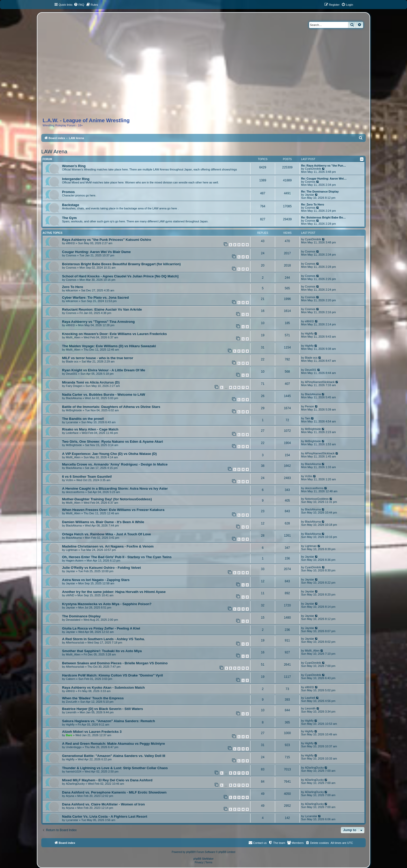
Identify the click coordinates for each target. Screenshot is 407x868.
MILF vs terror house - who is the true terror (98, 358)
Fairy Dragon (74, 386)
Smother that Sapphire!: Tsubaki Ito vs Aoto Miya (102, 651)
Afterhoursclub (75, 643)
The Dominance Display (81, 616)
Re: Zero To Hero (313, 204)
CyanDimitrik (313, 169)
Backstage (71, 205)
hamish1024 (74, 771)
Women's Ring (74, 166)
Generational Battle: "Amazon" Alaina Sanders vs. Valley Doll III (114, 756)
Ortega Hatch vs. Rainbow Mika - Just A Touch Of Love (106, 534)
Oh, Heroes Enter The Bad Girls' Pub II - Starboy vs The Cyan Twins (117, 557)
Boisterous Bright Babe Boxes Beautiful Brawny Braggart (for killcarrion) (121, 264)
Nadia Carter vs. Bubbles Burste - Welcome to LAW (104, 395)
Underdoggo (74, 747)
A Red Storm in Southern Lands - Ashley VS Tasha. (103, 639)
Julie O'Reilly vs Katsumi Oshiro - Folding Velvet (101, 568)
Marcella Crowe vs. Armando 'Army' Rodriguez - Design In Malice (115, 464)
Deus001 (72, 374)
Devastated (73, 620)
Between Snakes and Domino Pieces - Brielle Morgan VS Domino (115, 663)
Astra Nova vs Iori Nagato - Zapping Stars (96, 580)
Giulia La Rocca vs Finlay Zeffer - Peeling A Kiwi (101, 628)
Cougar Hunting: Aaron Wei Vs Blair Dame (96, 252)
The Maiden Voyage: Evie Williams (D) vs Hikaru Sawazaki (109, 346)
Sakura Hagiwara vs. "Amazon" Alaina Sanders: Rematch (108, 721)
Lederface (72, 433)
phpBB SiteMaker (203, 859)
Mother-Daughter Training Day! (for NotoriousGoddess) (107, 499)
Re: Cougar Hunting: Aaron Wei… (324, 179)
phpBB (190, 852)
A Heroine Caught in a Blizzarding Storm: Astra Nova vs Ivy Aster (115, 488)
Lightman (72, 550)
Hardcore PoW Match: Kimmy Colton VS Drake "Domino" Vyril (113, 675)
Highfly (309, 333)
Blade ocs (72, 361)
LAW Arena (54, 152)
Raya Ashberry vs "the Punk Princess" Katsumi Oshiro (107, 240)
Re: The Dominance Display (320, 192)
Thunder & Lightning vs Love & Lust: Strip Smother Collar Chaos (115, 768)
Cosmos (310, 182)
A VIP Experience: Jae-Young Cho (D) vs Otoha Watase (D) (109, 454)
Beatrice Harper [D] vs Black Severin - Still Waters (103, 709)
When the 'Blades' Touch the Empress (93, 698)
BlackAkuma (74, 398)
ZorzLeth (72, 702)
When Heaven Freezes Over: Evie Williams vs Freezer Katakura (113, 510)
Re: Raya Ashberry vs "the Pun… (324, 166)
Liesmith (71, 712)
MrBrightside (74, 410)
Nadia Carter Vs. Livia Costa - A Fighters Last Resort (105, 816)
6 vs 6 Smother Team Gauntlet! (87, 477)
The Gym (69, 218)
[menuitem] (79, 5)
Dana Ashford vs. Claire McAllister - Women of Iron (103, 804)
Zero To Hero (73, 287)
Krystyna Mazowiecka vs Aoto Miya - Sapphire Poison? (107, 604)
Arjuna (70, 796)
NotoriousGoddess (317, 499)
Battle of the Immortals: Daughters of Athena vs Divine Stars (111, 407)
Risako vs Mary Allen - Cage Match (90, 429)
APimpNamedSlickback (320, 382)
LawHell (310, 698)
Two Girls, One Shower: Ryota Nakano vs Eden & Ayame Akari (113, 442)
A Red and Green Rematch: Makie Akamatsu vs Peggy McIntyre (113, 744)
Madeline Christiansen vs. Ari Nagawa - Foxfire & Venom (108, 546)
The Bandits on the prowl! (83, 419)
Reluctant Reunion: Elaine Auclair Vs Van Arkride (102, 309)
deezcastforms (75, 492)
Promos (68, 192)
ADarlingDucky (314, 768)
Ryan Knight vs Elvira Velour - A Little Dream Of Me (104, 370)
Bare (69, 735)
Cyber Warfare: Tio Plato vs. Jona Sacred (95, 298)
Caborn (71, 679)
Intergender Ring (76, 179)
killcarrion (72, 290)
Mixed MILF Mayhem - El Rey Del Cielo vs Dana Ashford (107, 780)
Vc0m (70, 480)
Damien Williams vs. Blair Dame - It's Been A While (103, 522)
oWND (70, 595)
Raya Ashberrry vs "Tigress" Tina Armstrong (98, 322)
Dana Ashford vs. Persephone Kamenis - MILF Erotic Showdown (114, 792)
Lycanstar (72, 422)
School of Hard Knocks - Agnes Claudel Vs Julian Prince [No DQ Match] (120, 276)
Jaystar (310, 195)
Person (310, 406)
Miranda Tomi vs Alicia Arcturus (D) (91, 382)
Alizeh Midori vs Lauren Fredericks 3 (92, 732)
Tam (308, 418)
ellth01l (70, 243)
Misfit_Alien (73, 337)
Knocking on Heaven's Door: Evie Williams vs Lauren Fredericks (114, 334)
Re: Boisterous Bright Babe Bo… (323, 217)
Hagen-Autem (75, 561)
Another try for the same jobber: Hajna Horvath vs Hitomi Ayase (114, 592)
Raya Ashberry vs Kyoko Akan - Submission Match (103, 688)
